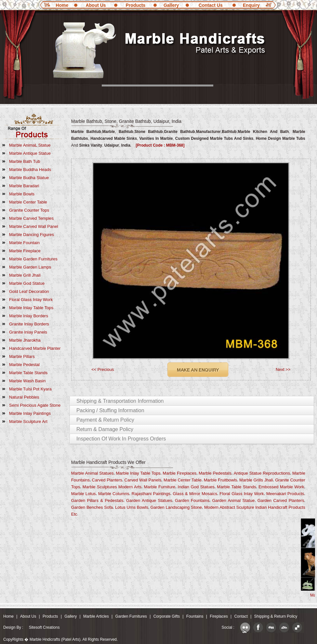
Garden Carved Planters (281, 500)
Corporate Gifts (167, 616)
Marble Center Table (28, 202)
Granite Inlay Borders (29, 324)
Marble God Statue (27, 283)
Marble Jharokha (25, 340)
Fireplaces (219, 616)
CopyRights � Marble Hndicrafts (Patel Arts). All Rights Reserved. (60, 639)
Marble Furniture (160, 487)
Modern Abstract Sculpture (229, 507)
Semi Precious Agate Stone (35, 405)
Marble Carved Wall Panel (34, 226)
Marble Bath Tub (25, 161)
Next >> (283, 369)
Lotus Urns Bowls (132, 507)
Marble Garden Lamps (30, 267)
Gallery (171, 5)
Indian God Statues (196, 487)
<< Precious (103, 369)
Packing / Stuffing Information (110, 410)
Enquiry (251, 5)
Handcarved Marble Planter (35, 348)
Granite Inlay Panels (28, 332)
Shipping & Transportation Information (120, 401)
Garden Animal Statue (233, 500)
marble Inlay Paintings (30, 413)
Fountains (195, 616)
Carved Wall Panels (143, 480)
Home (62, 5)
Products (136, 5)
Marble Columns (114, 494)
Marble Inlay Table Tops (31, 308)
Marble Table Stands (28, 373)
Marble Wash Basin (27, 381)
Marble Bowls (22, 194)
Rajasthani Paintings (151, 494)
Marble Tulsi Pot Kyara (30, 389)
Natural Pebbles (24, 397)
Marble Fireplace (25, 251)
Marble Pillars (22, 356)
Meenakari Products (285, 494)
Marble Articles (96, 616)
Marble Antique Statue (30, 153)
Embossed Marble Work (281, 487)
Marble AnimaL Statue (30, 145)
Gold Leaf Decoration (29, 291)
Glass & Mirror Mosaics (195, 494)
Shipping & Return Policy (276, 616)
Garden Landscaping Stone (176, 507)
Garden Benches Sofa (92, 507)
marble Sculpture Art (28, 421)
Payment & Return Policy (105, 420)
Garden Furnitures (131, 616)
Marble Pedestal (24, 365)
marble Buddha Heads (30, 170)
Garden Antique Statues (149, 500)
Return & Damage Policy (105, 429)
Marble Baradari (24, 186)
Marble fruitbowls (221, 480)
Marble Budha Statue (29, 178)
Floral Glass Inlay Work (31, 300)
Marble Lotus (84, 494)
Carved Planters (107, 480)
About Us (96, 5)
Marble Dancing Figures (32, 235)
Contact (241, 616)
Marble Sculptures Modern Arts (112, 487)
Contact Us (211, 5)
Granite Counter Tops (29, 210)
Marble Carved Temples (31, 218)
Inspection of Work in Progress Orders (121, 439)
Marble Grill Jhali (25, 275)
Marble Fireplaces (179, 473)
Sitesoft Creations (44, 627)
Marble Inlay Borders (29, 316)
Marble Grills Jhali (256, 480)
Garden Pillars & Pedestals (97, 500)
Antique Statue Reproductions (262, 473)
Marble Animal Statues (92, 473)
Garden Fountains (192, 500)
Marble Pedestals (215, 473)
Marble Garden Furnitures (33, 259)
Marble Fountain (24, 243)
